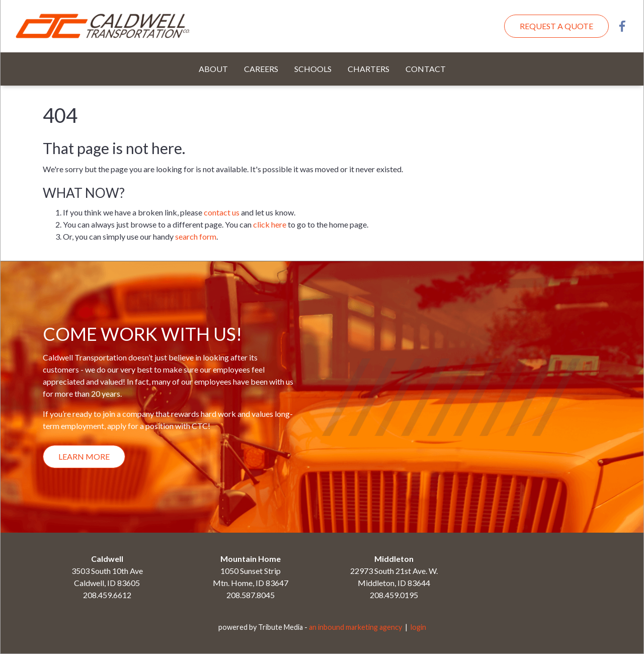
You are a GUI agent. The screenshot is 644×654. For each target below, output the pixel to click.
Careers (261, 69)
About (213, 69)
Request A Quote (556, 26)
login (418, 627)
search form (196, 236)
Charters (369, 69)
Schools (313, 69)
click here (270, 224)
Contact (426, 69)
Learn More (84, 456)
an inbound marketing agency (355, 627)
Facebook (622, 26)
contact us (222, 212)
